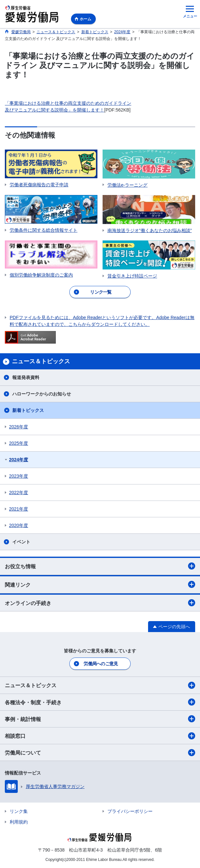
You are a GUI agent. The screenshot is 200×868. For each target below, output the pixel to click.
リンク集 (19, 811)
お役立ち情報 (100, 566)
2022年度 (19, 493)
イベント (21, 542)
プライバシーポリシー (130, 811)
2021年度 (19, 509)
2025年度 (19, 443)
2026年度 (19, 427)
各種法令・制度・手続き (100, 702)
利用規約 (19, 822)
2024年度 (19, 460)
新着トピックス (28, 410)
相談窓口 (100, 736)
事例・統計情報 (100, 719)
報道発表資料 (26, 377)
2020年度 (19, 525)
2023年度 (19, 476)
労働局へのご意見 (101, 664)
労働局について (100, 753)
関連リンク (100, 584)
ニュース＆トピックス (100, 685)
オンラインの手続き (100, 603)
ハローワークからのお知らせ (42, 394)
